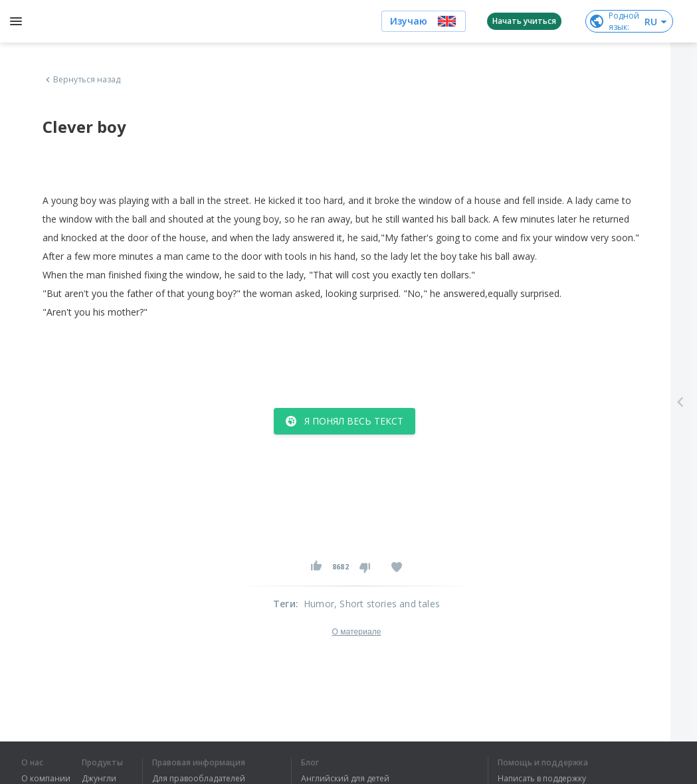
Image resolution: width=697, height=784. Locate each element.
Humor (319, 604)
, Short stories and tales (387, 604)
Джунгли (99, 779)
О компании (46, 779)
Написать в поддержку (542, 779)
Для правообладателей (199, 779)
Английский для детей (345, 779)
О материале (356, 632)
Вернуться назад (82, 80)
